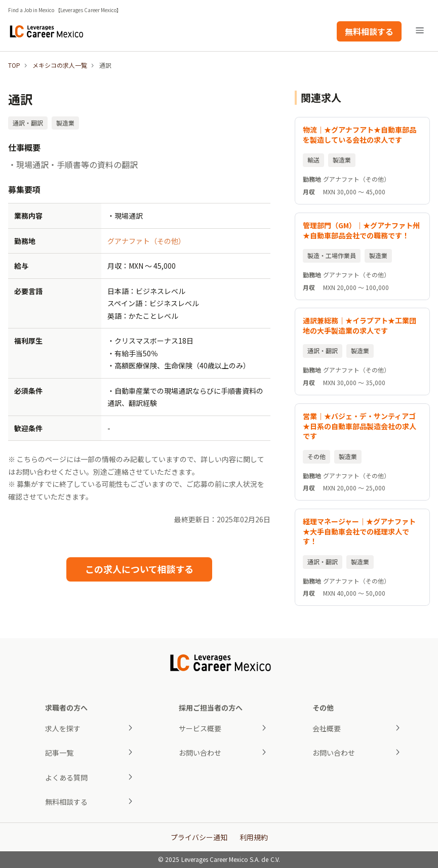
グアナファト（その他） (146, 241)
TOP (14, 65)
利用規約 (254, 837)
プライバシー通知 (199, 837)
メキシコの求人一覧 (60, 65)
